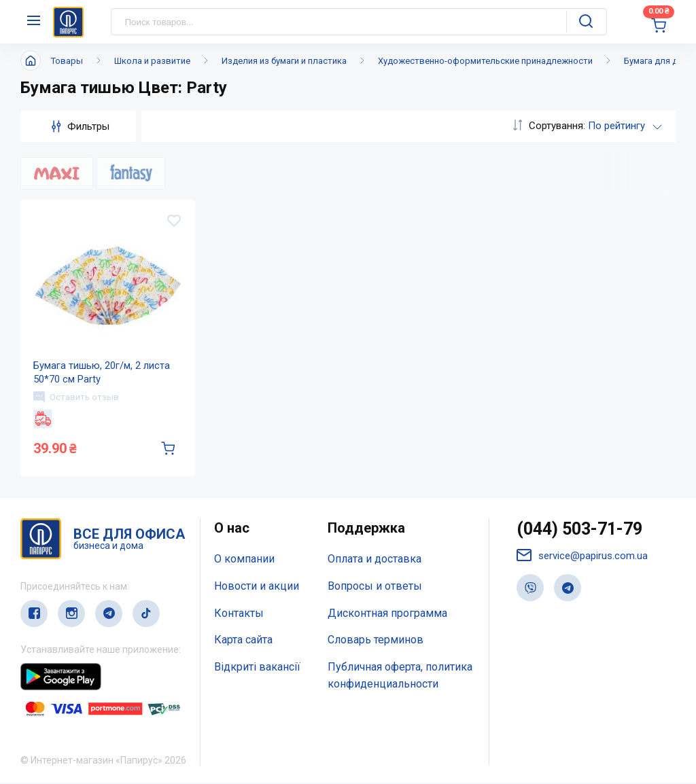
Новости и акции (257, 587)
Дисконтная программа (387, 614)
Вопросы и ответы (375, 587)
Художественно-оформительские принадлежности (485, 61)
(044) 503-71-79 (579, 530)
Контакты (239, 614)
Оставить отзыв (77, 397)
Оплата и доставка (375, 560)
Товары (67, 61)
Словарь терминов (376, 642)
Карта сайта (243, 642)
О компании (244, 560)
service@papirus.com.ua (582, 557)
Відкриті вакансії (257, 668)
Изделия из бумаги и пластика (284, 61)
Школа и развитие (152, 61)
